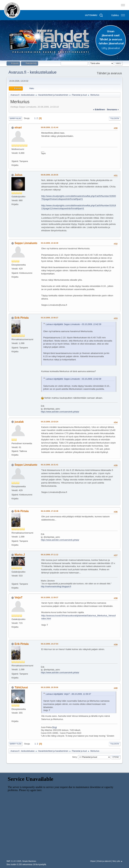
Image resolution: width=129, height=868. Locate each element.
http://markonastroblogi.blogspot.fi (56, 587)
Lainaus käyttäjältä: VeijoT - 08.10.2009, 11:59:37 (68, 694)
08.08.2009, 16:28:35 (49, 175)
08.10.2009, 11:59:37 (49, 597)
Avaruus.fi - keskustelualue (32, 72)
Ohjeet (93, 861)
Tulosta (115, 118)
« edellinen (99, 109)
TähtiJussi (21, 687)
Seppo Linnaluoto (26, 243)
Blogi (55, 727)
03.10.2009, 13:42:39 (49, 243)
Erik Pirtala (22, 318)
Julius (18, 175)
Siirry (74, 757)
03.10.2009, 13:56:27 (49, 318)
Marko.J (20, 555)
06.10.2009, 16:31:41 (49, 465)
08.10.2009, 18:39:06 (49, 687)
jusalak (19, 422)
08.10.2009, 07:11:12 (49, 555)
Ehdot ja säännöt (104, 861)
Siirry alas (15, 118)
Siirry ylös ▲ (117, 861)
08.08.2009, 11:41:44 (49, 127)
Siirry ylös (15, 744)
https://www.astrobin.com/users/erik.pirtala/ (60, 412)
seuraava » (113, 109)
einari (18, 127)
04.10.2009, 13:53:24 (49, 422)
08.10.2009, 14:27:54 (49, 644)
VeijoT (19, 598)
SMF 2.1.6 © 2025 (14, 861)
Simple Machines (29, 861)
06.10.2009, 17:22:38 (49, 511)
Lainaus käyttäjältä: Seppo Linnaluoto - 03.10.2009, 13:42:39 (73, 324)
